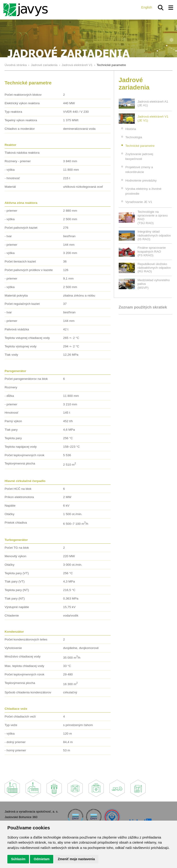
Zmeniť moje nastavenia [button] (76, 859)
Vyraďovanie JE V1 (139, 202)
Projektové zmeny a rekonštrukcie (139, 170)
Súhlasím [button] (18, 859)
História (131, 129)
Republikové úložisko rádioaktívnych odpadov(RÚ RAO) (154, 268)
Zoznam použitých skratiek (143, 307)
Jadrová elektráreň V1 (77, 65)
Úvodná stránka (16, 65)
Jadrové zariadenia (44, 65)
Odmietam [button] (41, 859)
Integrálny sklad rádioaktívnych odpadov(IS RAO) (154, 235)
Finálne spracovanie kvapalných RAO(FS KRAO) (152, 251)
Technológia (134, 137)
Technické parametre (140, 146)
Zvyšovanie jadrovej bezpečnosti (139, 156)
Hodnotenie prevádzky (141, 180)
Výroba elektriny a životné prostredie (143, 191)
